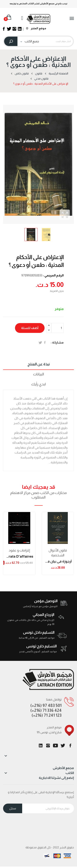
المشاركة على (45, 342)
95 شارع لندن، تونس (49, 732)
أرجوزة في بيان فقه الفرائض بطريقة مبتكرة (58, 561)
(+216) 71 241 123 (47, 715)
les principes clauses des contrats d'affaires (19, 556)
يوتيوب (55, 746)
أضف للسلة (30, 328)
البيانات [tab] (38, 374)
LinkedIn (41, 746)
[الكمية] (57, 328)
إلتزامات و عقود (19, 550)
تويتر (63, 746)
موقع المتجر (36, 28)
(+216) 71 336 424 (46, 710)
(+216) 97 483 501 (46, 705)
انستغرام (48, 746)
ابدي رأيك (38, 384)
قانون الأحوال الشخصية (58, 553)
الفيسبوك (70, 746)
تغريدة (40, 342)
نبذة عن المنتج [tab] (39, 364)
